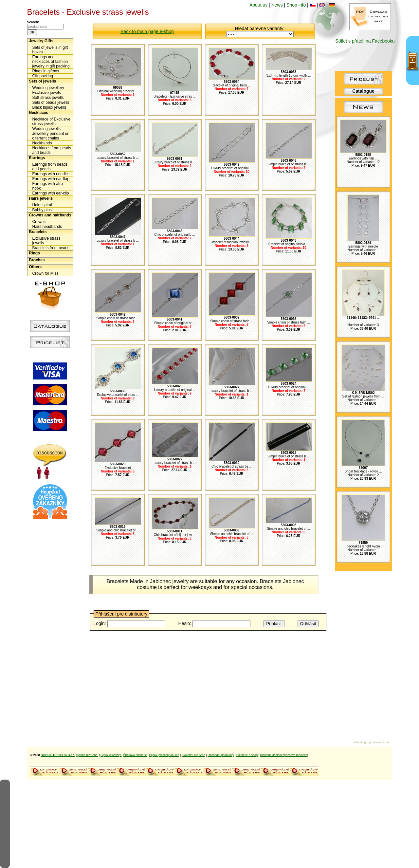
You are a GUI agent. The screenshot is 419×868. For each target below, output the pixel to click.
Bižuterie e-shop (247, 755)
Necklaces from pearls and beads (52, 150)
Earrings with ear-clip (51, 193)
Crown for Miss (46, 273)
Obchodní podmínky (221, 755)
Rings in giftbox (46, 71)
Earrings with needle (50, 174)
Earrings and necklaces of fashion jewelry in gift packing (51, 62)
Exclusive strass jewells (46, 241)
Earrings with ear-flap (51, 179)
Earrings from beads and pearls (50, 167)
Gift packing (43, 76)
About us (258, 5)
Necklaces (39, 113)
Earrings (37, 158)
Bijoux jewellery (111, 755)
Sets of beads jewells (51, 102)
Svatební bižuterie (193, 755)
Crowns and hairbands (50, 215)
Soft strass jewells (48, 98)
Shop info (296, 5)
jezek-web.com (379, 742)
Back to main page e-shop (147, 31)
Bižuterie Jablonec (272, 755)
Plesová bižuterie (296, 755)
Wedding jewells (47, 129)
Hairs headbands (47, 227)
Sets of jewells (43, 81)
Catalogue (363, 91)
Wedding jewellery (48, 88)
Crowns (39, 222)
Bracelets (38, 232)
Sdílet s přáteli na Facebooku (365, 41)
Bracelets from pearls (51, 248)
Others (36, 267)
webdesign (360, 742)
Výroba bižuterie (87, 755)
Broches (37, 260)
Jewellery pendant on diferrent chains (51, 136)
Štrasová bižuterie (135, 755)
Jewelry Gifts (41, 41)
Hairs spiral (42, 205)
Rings (35, 253)
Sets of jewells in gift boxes (50, 50)
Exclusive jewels (47, 93)
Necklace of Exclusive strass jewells (52, 121)
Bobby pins (42, 210)
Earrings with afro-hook (48, 186)
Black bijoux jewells (49, 107)
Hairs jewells (41, 198)
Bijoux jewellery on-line (164, 755)
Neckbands (42, 143)
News (277, 5)
